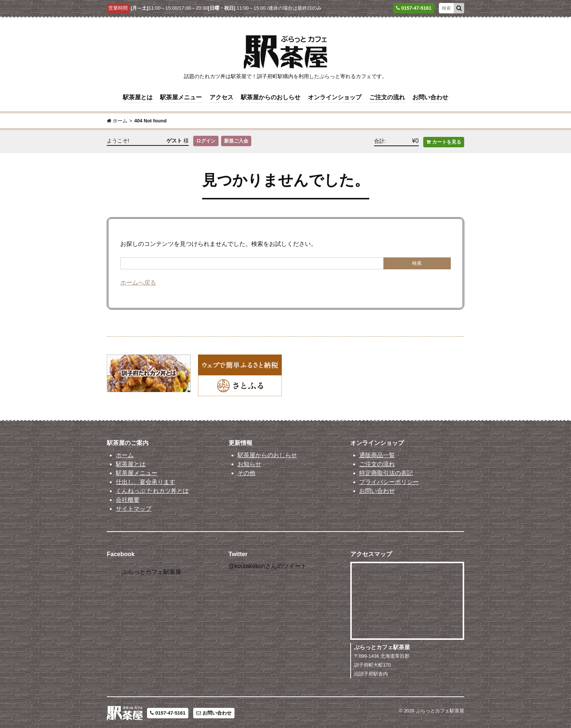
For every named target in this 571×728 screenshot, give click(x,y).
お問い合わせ (430, 97)
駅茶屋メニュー (181, 97)
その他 (246, 472)
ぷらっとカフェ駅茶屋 (151, 570)
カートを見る (444, 140)
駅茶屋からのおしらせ (271, 97)
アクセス (221, 97)
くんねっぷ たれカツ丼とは (152, 489)
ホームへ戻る (138, 281)
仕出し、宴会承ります (146, 480)
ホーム (125, 454)
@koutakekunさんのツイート (268, 565)
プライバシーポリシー (389, 480)
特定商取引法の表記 (386, 472)
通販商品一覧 (377, 454)
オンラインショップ (335, 97)
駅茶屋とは (138, 97)
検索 (417, 262)
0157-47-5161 (168, 712)
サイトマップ (134, 507)
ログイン (206, 140)
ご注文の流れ (387, 97)
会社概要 (128, 498)
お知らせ (249, 463)
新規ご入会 (237, 140)
